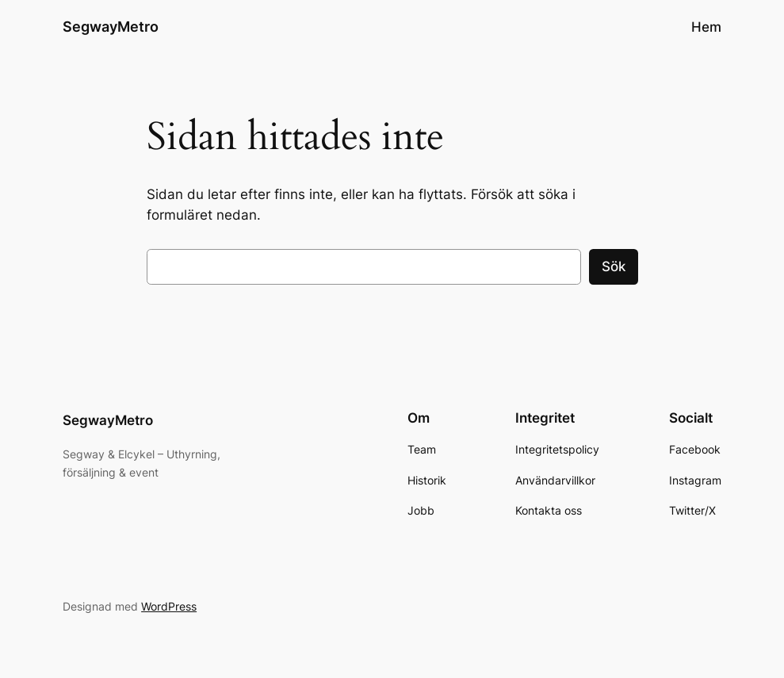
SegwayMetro (111, 27)
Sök (614, 266)
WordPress (169, 606)
